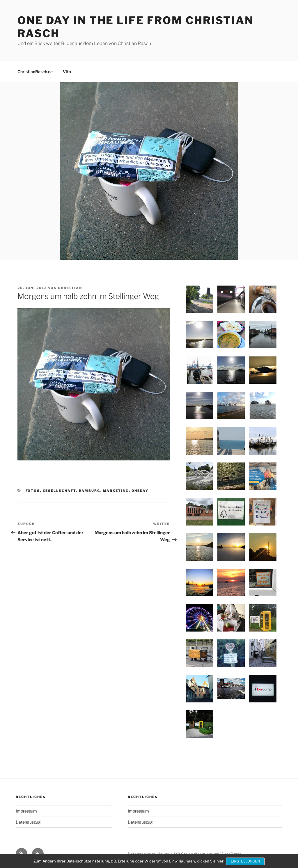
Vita (67, 72)
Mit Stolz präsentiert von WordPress (208, 854)
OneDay (140, 491)
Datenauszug (28, 822)
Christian (70, 288)
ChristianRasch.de (35, 72)
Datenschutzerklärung (149, 854)
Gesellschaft (60, 491)
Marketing (116, 491)
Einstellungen (246, 862)
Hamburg (90, 491)
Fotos (33, 491)
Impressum (26, 811)
